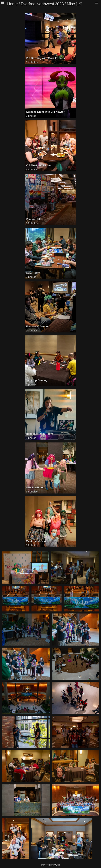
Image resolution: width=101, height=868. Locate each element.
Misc (71, 4)
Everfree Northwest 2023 (42, 4)
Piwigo (57, 865)
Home (12, 4)
